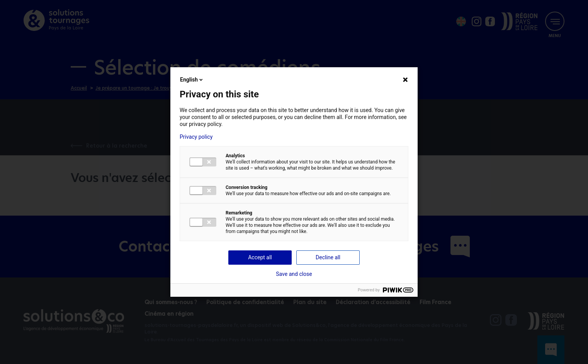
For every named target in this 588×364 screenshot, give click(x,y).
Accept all (260, 257)
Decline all (328, 257)
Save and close (294, 274)
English (192, 80)
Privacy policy (196, 137)
